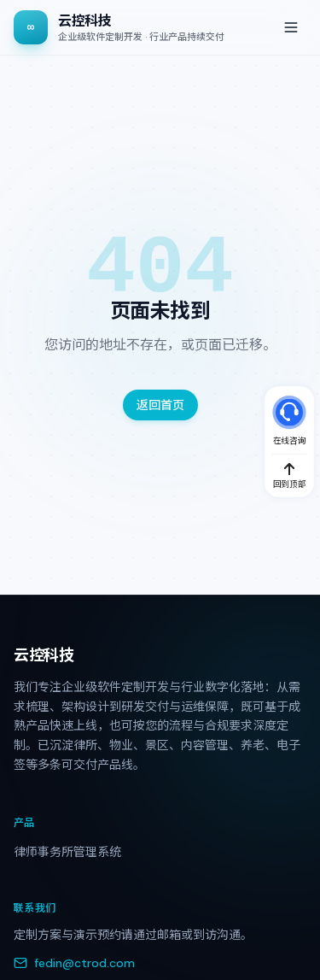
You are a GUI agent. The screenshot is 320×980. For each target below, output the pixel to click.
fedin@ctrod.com (74, 963)
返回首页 (160, 405)
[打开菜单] (291, 27)
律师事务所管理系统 (67, 852)
